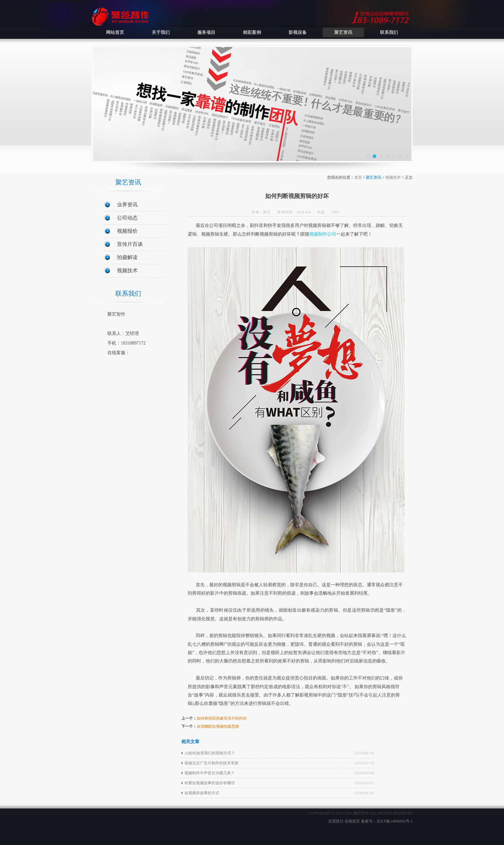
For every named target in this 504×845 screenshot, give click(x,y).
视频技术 (127, 270)
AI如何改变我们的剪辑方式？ (210, 753)
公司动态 (127, 218)
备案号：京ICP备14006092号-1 (387, 821)
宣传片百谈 (130, 244)
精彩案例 (252, 32)
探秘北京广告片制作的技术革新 (212, 763)
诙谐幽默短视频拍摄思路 (218, 726)
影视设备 (298, 32)
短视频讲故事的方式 (202, 793)
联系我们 (389, 32)
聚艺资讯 (343, 32)
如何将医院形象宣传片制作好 (222, 718)
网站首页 (115, 32)
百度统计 (336, 821)
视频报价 (127, 231)
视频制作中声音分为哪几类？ (210, 773)
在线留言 (352, 821)
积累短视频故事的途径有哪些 (210, 783)
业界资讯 (127, 205)
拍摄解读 (127, 257)
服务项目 (206, 32)
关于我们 (161, 32)
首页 (358, 177)
